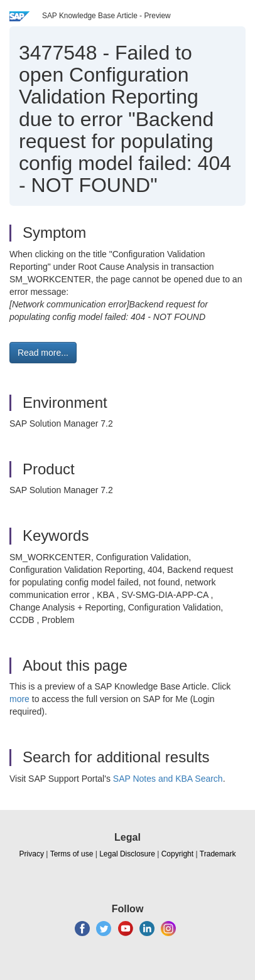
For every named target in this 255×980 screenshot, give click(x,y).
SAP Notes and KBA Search (168, 779)
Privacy (32, 854)
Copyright (177, 854)
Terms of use (72, 854)
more (19, 699)
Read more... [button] (43, 353)
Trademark (218, 854)
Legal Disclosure (127, 854)
